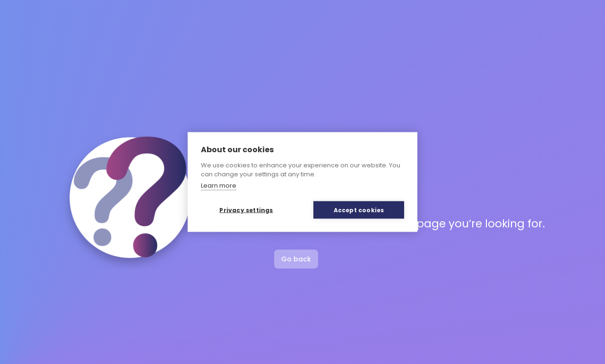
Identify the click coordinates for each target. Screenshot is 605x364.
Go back (296, 259)
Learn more (219, 185)
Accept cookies (359, 210)
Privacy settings (246, 210)
